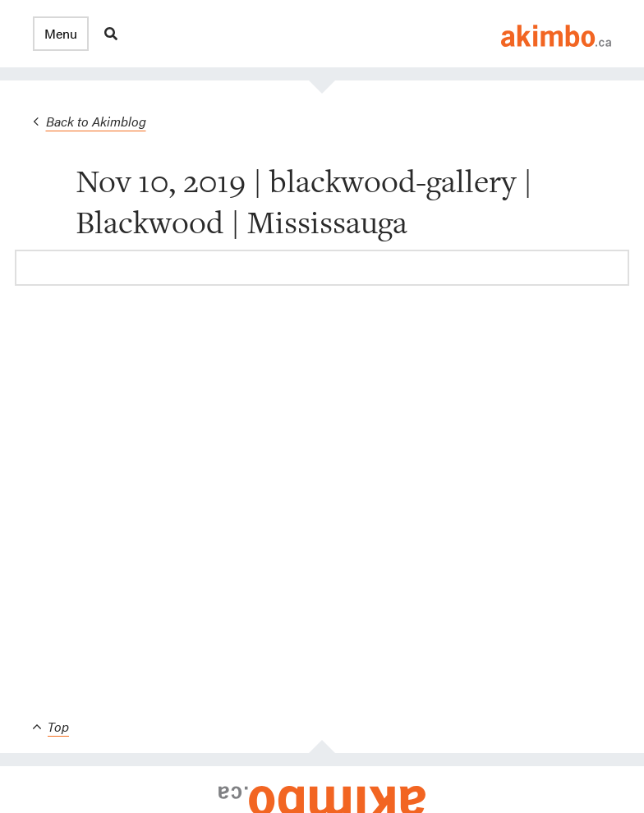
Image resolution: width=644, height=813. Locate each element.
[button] (61, 34)
